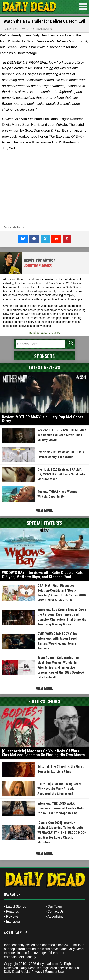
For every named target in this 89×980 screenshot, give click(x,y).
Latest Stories (16, 907)
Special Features (45, 523)
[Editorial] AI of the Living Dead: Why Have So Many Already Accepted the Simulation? (59, 789)
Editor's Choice (45, 701)
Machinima (19, 227)
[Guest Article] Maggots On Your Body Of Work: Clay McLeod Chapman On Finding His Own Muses (43, 753)
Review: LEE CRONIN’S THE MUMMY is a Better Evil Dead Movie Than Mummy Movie (62, 435)
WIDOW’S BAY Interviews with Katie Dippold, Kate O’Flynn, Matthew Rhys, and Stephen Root (43, 575)
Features (12, 911)
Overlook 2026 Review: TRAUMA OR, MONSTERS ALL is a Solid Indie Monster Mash (61, 474)
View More (44, 510)
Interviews (13, 921)
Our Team (55, 907)
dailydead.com (48, 964)
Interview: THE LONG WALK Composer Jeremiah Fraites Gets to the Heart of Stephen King (61, 808)
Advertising (56, 917)
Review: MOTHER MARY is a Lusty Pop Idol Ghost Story (42, 419)
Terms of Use (54, 972)
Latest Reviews (44, 367)
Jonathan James (39, 29)
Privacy (37, 972)
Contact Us (56, 911)
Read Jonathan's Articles (45, 333)
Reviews (12, 917)
